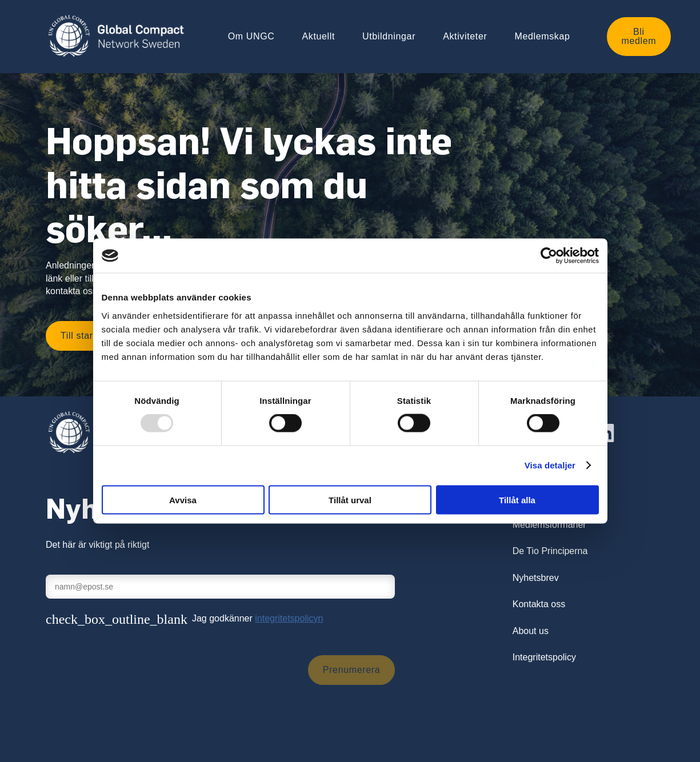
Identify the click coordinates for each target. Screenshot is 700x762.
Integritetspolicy (544, 657)
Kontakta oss (539, 604)
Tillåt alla (517, 500)
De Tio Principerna (550, 551)
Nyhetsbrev (536, 578)
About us (531, 631)
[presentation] (133, 670)
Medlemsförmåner (549, 525)
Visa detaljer (550, 465)
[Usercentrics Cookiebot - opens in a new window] (549, 256)
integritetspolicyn (289, 618)
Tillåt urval (350, 500)
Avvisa (183, 500)
